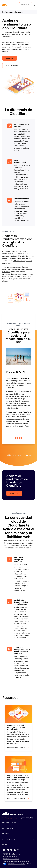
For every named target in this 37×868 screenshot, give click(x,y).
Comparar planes (13, 65)
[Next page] (21, 438)
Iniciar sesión (26, 5)
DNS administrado (25, 256)
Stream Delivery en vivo (23, 261)
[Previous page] (16, 438)
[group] (18, 375)
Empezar (10, 58)
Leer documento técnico (18, 748)
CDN (10, 256)
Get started (14, 493)
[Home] (4, 5)
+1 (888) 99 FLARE (26, 818)
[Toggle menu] (35, 5)
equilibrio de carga (25, 258)
